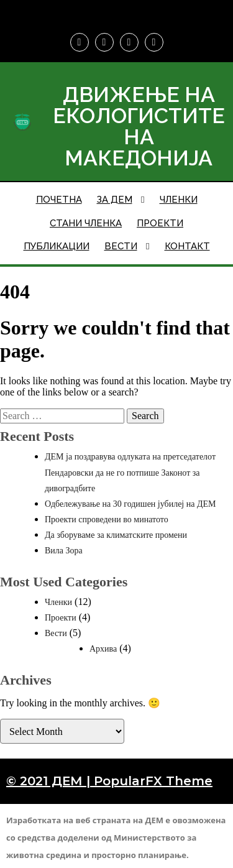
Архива (103, 649)
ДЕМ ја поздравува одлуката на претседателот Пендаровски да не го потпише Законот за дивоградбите (130, 472)
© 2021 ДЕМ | (50, 781)
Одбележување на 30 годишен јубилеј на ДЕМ (130, 504)
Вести (56, 633)
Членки (58, 602)
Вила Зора (64, 551)
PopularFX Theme (153, 781)
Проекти (61, 618)
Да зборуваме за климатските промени (116, 535)
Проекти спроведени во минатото (107, 519)
